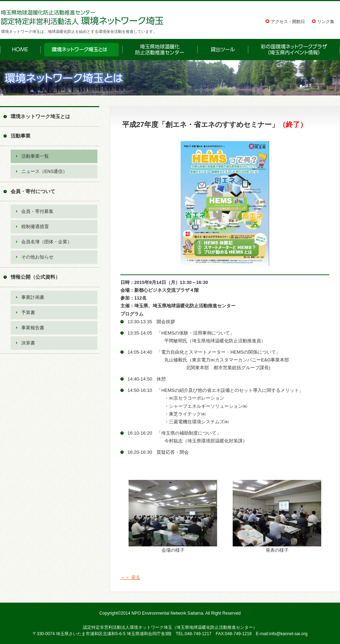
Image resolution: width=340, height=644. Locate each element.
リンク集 (326, 22)
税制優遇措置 (35, 227)
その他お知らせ (37, 257)
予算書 (28, 312)
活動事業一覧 (35, 156)
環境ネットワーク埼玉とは (40, 116)
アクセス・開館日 (288, 22)
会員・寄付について (33, 191)
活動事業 (21, 136)
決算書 (28, 343)
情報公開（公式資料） (35, 277)
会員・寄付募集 (37, 211)
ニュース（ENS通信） (44, 171)
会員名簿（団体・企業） (47, 242)
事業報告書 (33, 328)
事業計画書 (33, 297)
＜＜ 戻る (130, 577)
